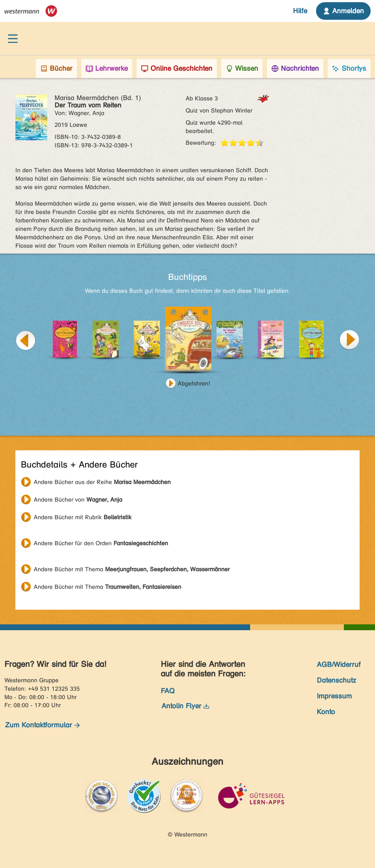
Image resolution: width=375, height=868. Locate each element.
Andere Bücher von (78, 500)
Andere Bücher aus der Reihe (102, 482)
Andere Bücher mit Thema (132, 569)
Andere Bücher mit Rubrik (83, 517)
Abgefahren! (194, 383)
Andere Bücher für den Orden (101, 543)
